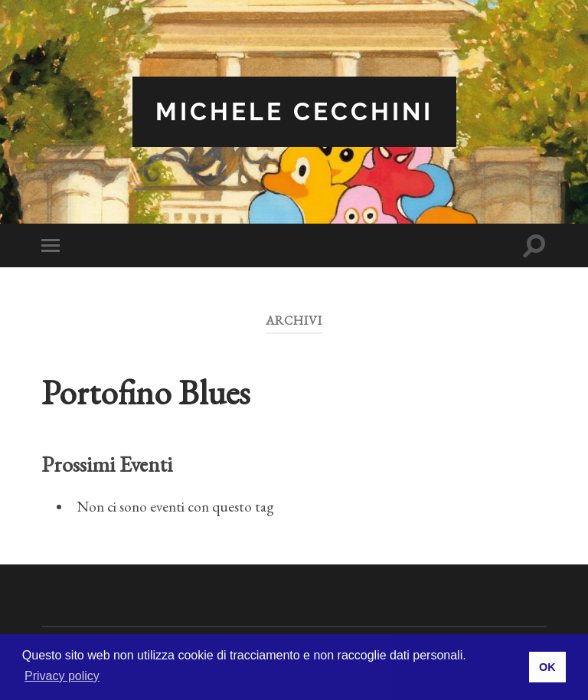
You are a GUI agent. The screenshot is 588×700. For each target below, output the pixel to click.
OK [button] (547, 667)
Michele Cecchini (294, 111)
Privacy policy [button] (62, 676)
